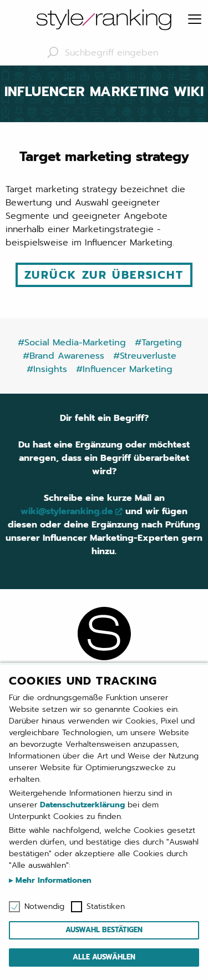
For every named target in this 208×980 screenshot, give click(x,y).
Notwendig (44, 907)
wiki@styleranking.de (67, 511)
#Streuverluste (145, 356)
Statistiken (106, 907)
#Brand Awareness (64, 356)
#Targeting (158, 343)
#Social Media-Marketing (72, 343)
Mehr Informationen (52, 880)
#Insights (47, 369)
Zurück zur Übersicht (104, 275)
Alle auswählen (104, 957)
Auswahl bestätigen (104, 930)
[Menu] (195, 20)
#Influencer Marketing (124, 369)
